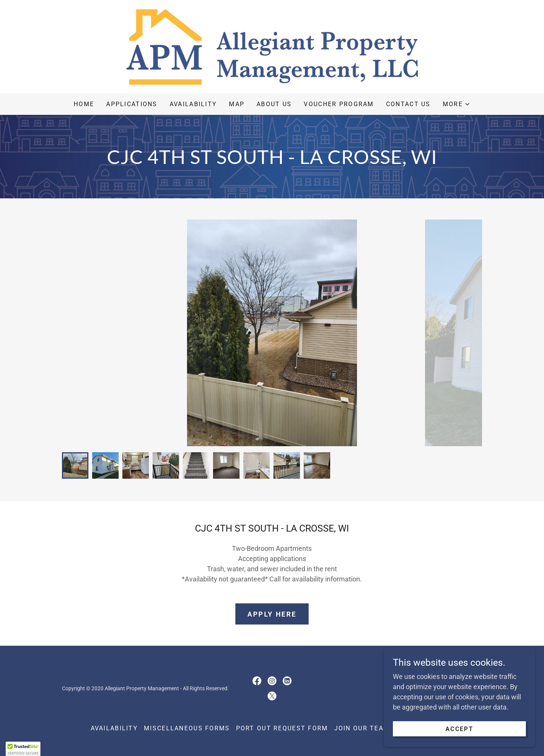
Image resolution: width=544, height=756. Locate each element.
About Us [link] (274, 104)
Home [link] (84, 104)
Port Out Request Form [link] (282, 728)
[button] (457, 104)
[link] (272, 46)
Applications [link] (132, 104)
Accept (459, 729)
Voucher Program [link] (339, 104)
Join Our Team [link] (362, 728)
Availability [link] (193, 104)
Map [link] (237, 104)
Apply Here (272, 614)
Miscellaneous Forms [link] (187, 728)
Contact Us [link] (408, 104)
